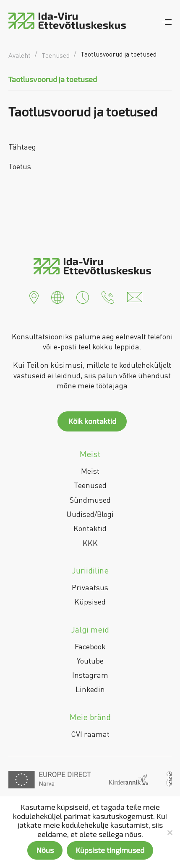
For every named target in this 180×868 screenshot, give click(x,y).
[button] (34, 296)
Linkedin (90, 689)
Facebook (90, 646)
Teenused (90, 485)
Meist (90, 471)
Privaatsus (90, 587)
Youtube (90, 661)
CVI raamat (90, 734)
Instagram (90, 675)
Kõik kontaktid (92, 421)
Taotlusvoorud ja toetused (53, 79)
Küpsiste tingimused (110, 850)
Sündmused (90, 500)
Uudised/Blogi (90, 514)
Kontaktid (90, 528)
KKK (90, 543)
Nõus (45, 850)
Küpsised (90, 602)
